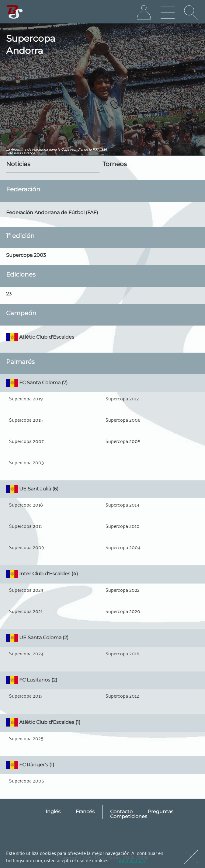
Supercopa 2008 (123, 420)
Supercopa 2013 (26, 695)
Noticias (18, 164)
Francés (85, 812)
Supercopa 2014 (122, 504)
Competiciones (129, 816)
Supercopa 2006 (27, 780)
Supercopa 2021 (26, 611)
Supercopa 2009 (27, 547)
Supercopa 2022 (123, 590)
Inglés (53, 812)
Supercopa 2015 (26, 420)
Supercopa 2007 (26, 441)
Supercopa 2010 (123, 526)
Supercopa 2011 (26, 526)
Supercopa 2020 (123, 611)
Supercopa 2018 (26, 504)
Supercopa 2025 (26, 738)
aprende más (131, 860)
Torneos (115, 164)
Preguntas (161, 812)
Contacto (121, 812)
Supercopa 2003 (26, 462)
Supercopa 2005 (123, 441)
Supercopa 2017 (122, 398)
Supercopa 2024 (26, 653)
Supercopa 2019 (26, 398)
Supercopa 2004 (123, 547)
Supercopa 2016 (122, 653)
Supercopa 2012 (122, 695)
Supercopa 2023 (26, 590)
